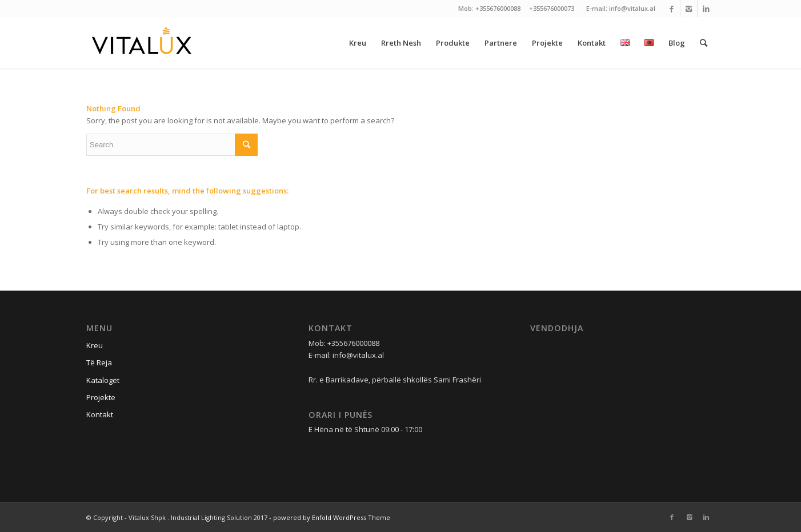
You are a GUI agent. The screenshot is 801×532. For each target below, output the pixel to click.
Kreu (95, 345)
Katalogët (103, 380)
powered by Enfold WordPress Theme (332, 517)
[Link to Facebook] (672, 9)
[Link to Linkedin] (706, 9)
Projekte (101, 397)
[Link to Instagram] (689, 9)
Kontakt (100, 414)
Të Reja (99, 362)
